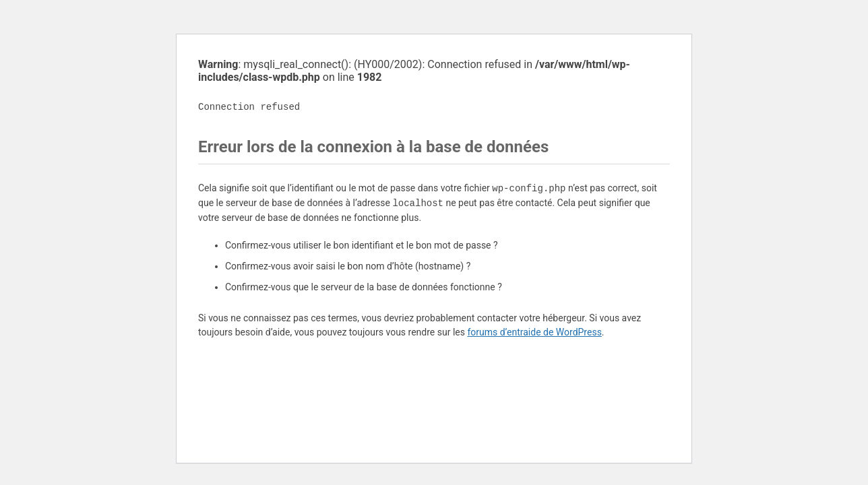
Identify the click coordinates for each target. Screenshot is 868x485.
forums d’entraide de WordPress (534, 332)
